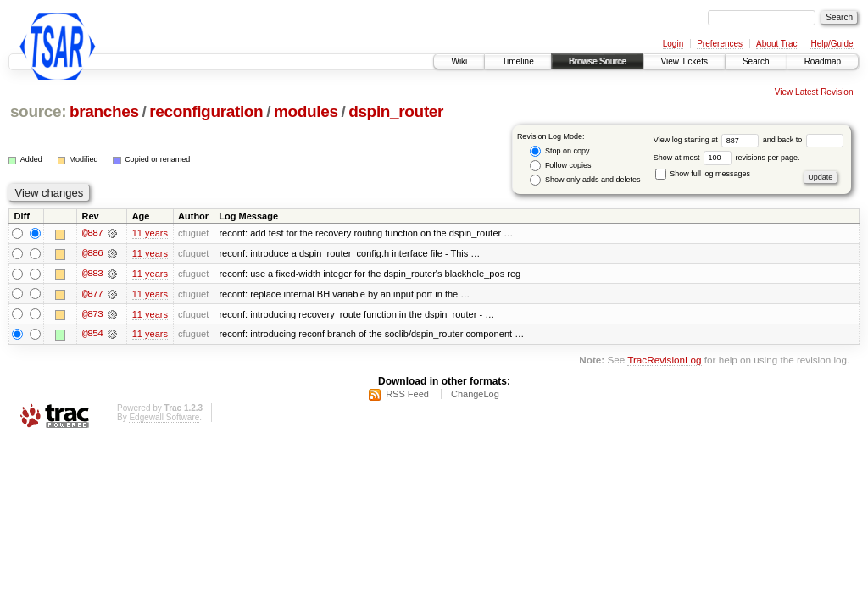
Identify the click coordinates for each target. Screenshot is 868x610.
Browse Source (598, 61)
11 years (150, 234)
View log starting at (708, 140)
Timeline (517, 61)
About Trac (776, 44)
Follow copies (560, 166)
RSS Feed (407, 395)
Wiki (459, 61)
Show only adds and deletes (585, 180)
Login (673, 44)
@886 (92, 254)
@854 (92, 335)
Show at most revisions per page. (727, 158)
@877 (92, 295)
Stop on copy (559, 151)
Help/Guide (832, 44)
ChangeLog (475, 395)
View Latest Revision (814, 92)
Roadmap (823, 61)
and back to (803, 140)
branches (104, 111)
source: (38, 111)
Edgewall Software (164, 418)
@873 (92, 315)
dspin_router (396, 111)
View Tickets (684, 61)
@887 (92, 234)
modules (306, 111)
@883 (92, 274)
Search (756, 61)
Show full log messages (703, 174)
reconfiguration (206, 111)
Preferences (720, 44)
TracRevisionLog (664, 361)
